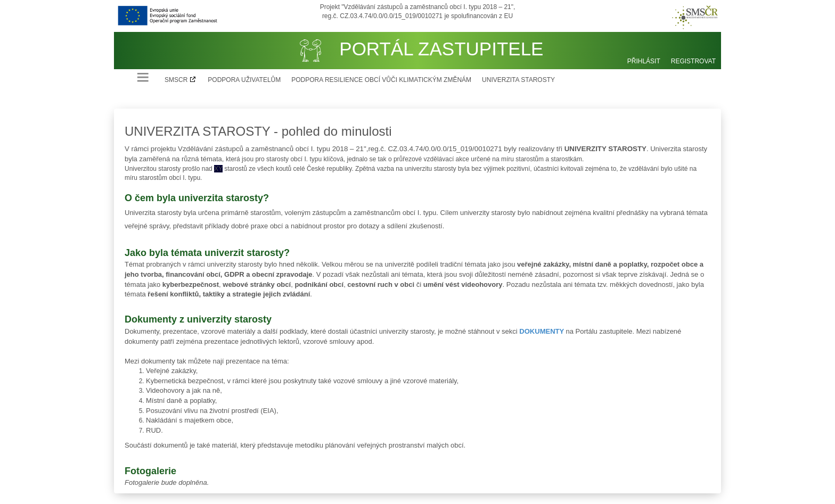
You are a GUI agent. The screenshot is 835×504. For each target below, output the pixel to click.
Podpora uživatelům (244, 80)
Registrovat (693, 61)
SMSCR (176, 80)
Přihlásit (644, 61)
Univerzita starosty (518, 80)
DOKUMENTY (542, 331)
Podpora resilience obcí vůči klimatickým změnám (381, 80)
